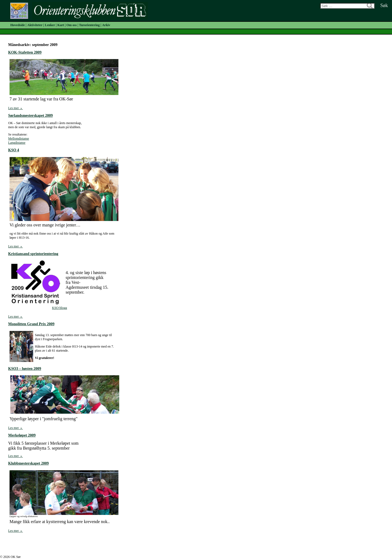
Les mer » (16, 108)
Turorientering (89, 25)
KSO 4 (14, 150)
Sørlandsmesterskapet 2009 (30, 116)
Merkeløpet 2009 (22, 435)
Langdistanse (17, 143)
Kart (61, 25)
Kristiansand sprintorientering (33, 254)
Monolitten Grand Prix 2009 (31, 324)
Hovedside (18, 25)
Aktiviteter (35, 25)
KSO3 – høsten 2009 (25, 369)
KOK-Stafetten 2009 (25, 52)
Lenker (50, 25)
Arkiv (106, 25)
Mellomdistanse (19, 139)
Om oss (72, 25)
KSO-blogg (59, 308)
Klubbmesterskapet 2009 (28, 463)
